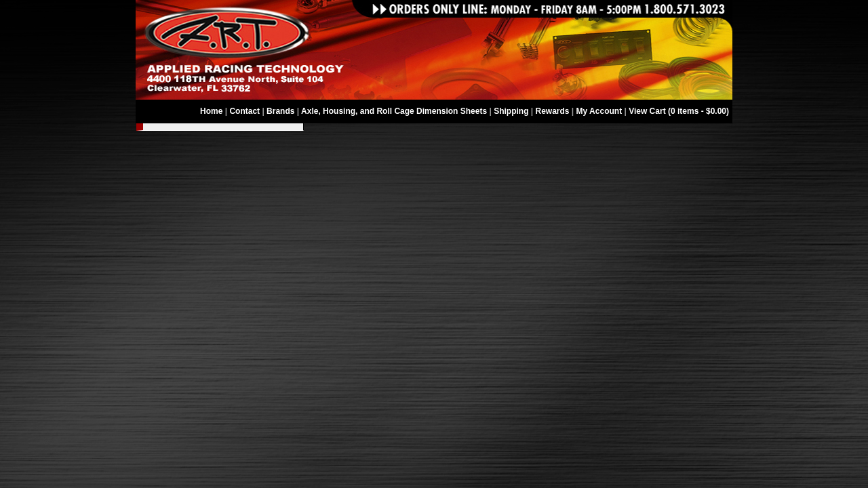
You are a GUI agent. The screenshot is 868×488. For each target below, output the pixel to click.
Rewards (553, 111)
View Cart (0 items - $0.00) (679, 111)
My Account (599, 111)
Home (211, 111)
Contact (244, 111)
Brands (280, 111)
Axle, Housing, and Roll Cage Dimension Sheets (394, 111)
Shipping (511, 111)
